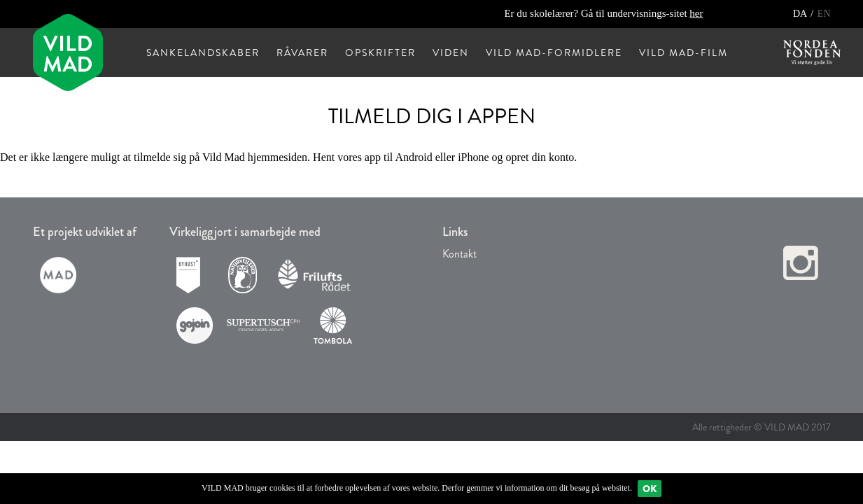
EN (824, 14)
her (696, 13)
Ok (650, 489)
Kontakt (459, 254)
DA (801, 14)
